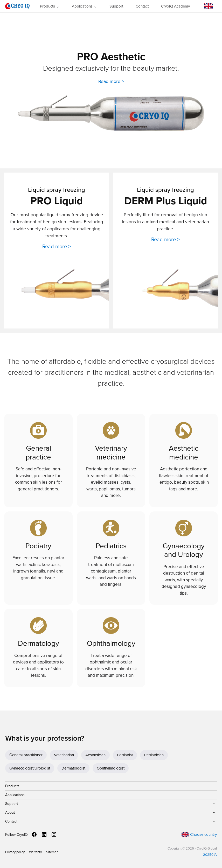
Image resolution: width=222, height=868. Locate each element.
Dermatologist (73, 768)
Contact (142, 6)
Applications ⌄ (84, 6)
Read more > (111, 81)
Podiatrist (125, 755)
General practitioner (26, 755)
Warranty (35, 852)
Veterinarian (64, 755)
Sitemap (52, 852)
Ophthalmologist (111, 768)
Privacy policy (15, 852)
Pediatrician (154, 755)
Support (116, 6)
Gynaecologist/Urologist (30, 768)
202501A (210, 855)
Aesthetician (95, 755)
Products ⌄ (50, 6)
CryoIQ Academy (175, 6)
